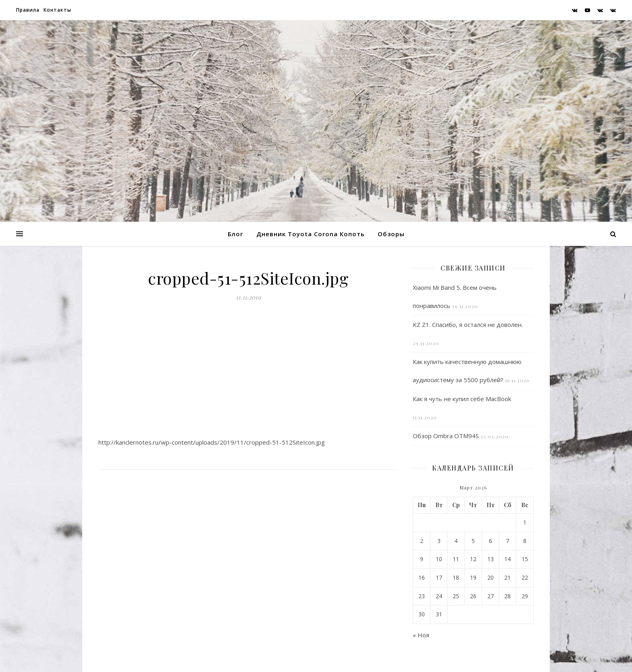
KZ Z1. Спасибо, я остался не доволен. (468, 325)
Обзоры (391, 234)
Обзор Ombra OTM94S (446, 436)
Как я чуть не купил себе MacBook (462, 399)
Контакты (57, 10)
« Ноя (421, 635)
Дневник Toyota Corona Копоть (311, 234)
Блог (236, 234)
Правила (28, 10)
